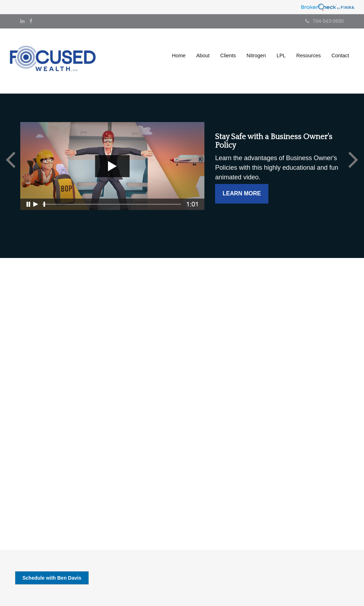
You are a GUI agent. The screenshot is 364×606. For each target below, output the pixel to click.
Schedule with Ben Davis (52, 578)
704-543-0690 (325, 21)
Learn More (242, 193)
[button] (203, 56)
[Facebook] (31, 21)
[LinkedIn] (22, 21)
